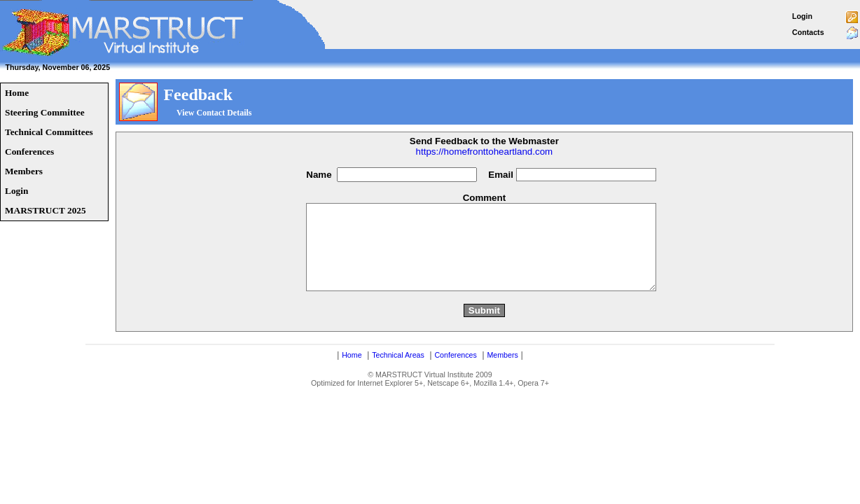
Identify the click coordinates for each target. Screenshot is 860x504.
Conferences (455, 372)
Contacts (808, 32)
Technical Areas (398, 372)
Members (502, 372)
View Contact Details (214, 113)
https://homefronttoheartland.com (485, 152)
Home (352, 372)
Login (802, 16)
